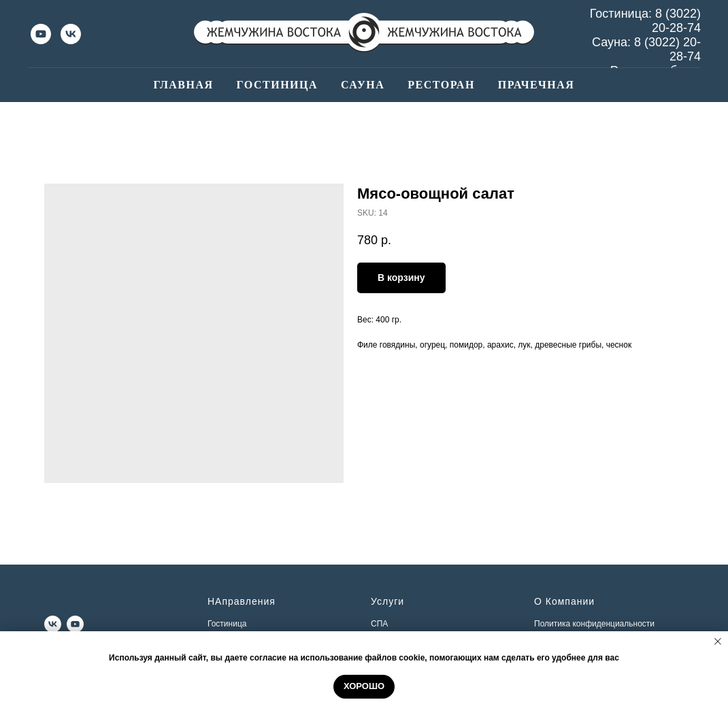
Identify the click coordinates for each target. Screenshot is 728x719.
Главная (184, 85)
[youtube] (41, 34)
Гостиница (277, 85)
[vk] (71, 34)
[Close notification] (718, 641)
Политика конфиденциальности (594, 624)
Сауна (363, 85)
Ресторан (441, 85)
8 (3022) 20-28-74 (676, 21)
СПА (379, 624)
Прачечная (536, 85)
